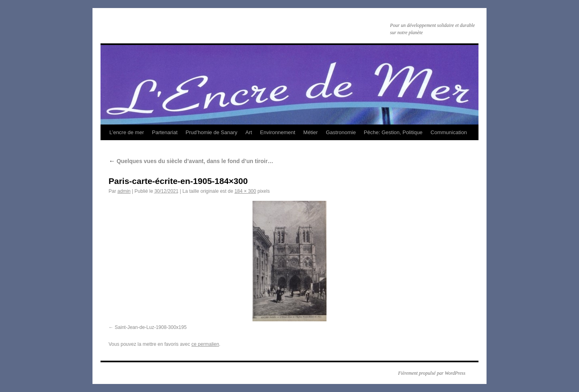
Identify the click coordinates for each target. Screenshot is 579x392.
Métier (310, 132)
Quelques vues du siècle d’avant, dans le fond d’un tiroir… (191, 161)
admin (124, 191)
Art (249, 132)
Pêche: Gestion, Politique (393, 132)
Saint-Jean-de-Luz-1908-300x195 (151, 327)
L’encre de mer (127, 132)
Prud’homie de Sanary (212, 132)
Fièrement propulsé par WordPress (432, 373)
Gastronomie (341, 132)
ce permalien (205, 344)
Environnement (278, 132)
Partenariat (165, 132)
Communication (449, 132)
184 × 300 (245, 191)
